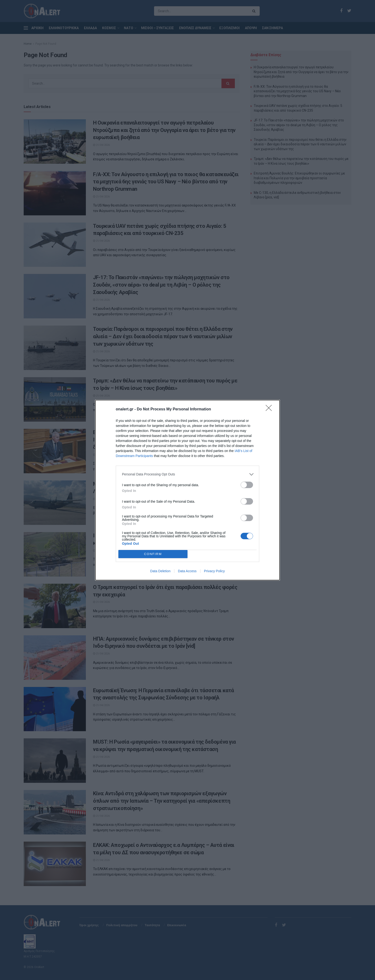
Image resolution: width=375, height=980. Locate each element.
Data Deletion (160, 571)
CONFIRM (153, 554)
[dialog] (187, 490)
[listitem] (187, 474)
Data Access (187, 571)
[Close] (270, 409)
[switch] (247, 485)
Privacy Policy (214, 571)
